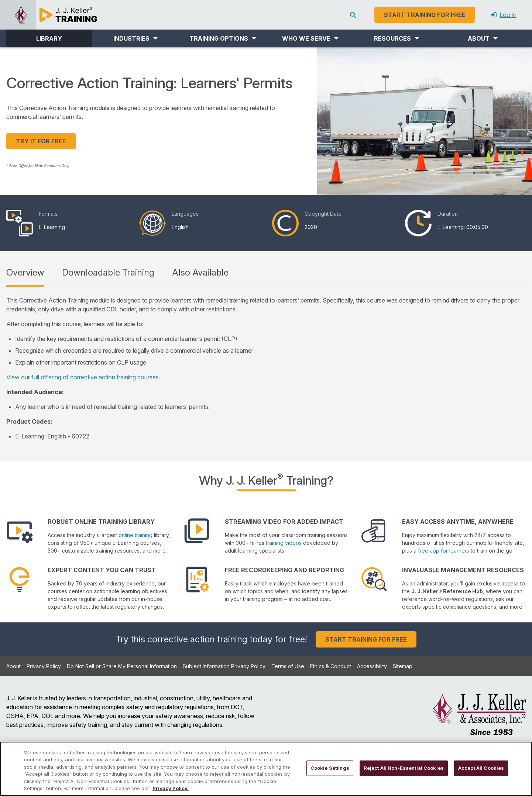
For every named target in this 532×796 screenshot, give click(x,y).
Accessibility (372, 666)
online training (135, 535)
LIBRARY (49, 38)
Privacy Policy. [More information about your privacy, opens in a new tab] (171, 788)
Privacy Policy (44, 666)
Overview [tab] (25, 272)
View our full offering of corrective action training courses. (83, 377)
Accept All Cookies (481, 768)
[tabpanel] (266, 368)
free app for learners (444, 551)
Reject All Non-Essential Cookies (404, 768)
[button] (135, 38)
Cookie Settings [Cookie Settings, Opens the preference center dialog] (330, 768)
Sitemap (403, 666)
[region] (266, 769)
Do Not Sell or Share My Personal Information (122, 666)
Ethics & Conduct (331, 666)
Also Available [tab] (200, 272)
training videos (284, 543)
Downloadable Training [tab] (108, 272)
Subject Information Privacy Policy (224, 666)
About (13, 666)
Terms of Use (288, 666)
